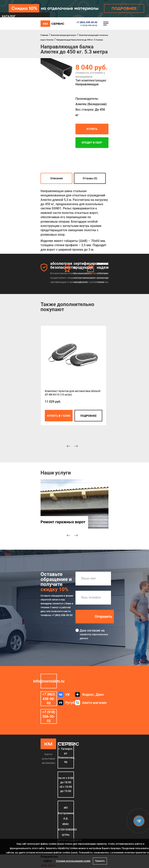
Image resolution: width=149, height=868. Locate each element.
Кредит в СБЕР (92, 143)
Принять (100, 861)
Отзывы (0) (90, 178)
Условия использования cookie (73, 861)
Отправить (103, 616)
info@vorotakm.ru (49, 681)
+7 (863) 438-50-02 (87, 22)
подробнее (88, 416)
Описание (57, 178)
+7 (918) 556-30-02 (89, 25)
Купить (92, 129)
